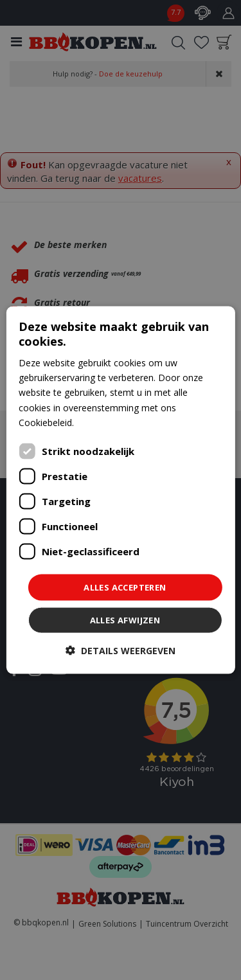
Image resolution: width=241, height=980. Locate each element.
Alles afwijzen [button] (125, 620)
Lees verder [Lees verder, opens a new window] (101, 422)
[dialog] (120, 490)
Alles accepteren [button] (125, 587)
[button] (121, 651)
